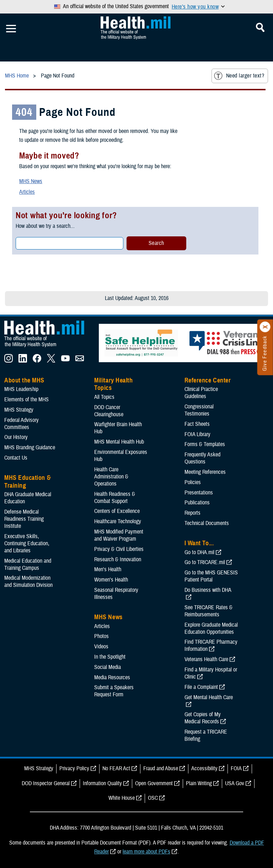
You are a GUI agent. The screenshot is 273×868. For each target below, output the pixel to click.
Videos (101, 647)
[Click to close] (265, 327)
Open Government (154, 783)
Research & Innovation (118, 559)
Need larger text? (239, 76)
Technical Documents (207, 523)
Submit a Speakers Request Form (114, 691)
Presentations (199, 493)
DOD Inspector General (46, 783)
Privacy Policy (74, 768)
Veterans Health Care (206, 659)
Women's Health (111, 580)
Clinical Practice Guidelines (201, 393)
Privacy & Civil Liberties (119, 549)
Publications (197, 503)
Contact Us (16, 458)
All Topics (104, 397)
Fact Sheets (197, 424)
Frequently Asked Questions (202, 458)
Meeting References (205, 472)
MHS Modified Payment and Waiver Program (119, 535)
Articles (27, 192)
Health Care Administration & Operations (111, 477)
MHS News (31, 181)
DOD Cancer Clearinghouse (109, 411)
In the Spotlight (110, 657)
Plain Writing (199, 783)
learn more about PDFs (146, 852)
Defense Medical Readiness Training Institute (24, 519)
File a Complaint (201, 687)
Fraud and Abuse (161, 768)
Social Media (108, 667)
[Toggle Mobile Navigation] (11, 29)
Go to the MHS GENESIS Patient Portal (211, 576)
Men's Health (108, 569)
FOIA (236, 768)
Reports (192, 513)
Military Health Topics (113, 384)
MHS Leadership (21, 389)
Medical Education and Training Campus (28, 564)
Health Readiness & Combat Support (115, 498)
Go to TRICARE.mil (205, 562)
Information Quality (102, 783)
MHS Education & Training (28, 482)
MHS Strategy (19, 410)
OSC (153, 798)
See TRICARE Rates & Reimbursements (208, 611)
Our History (16, 437)
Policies (193, 482)
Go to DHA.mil (199, 552)
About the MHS (24, 380)
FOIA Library (197, 434)
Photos (101, 636)
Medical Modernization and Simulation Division (28, 582)
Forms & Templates (205, 444)
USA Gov (235, 783)
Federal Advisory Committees (22, 424)
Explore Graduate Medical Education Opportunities (211, 628)
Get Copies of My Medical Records (203, 718)
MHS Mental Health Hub (119, 442)
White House (122, 798)
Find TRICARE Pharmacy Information (211, 645)
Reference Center (208, 380)
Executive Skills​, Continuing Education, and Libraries (27, 543)
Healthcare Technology (118, 521)
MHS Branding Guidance (30, 448)
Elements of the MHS (26, 400)
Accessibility (204, 768)
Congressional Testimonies (199, 410)
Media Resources (112, 677)
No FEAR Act (116, 768)
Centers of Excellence (117, 511)
